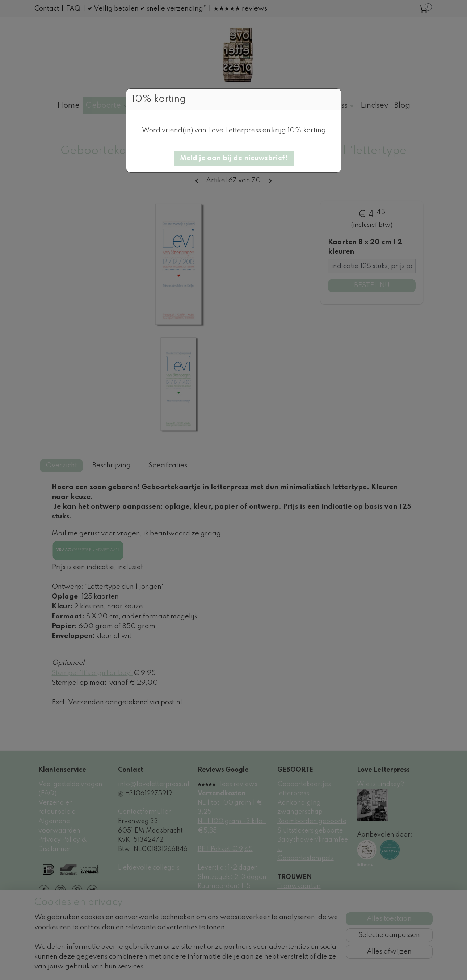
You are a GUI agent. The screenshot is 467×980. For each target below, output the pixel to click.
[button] (234, 159)
